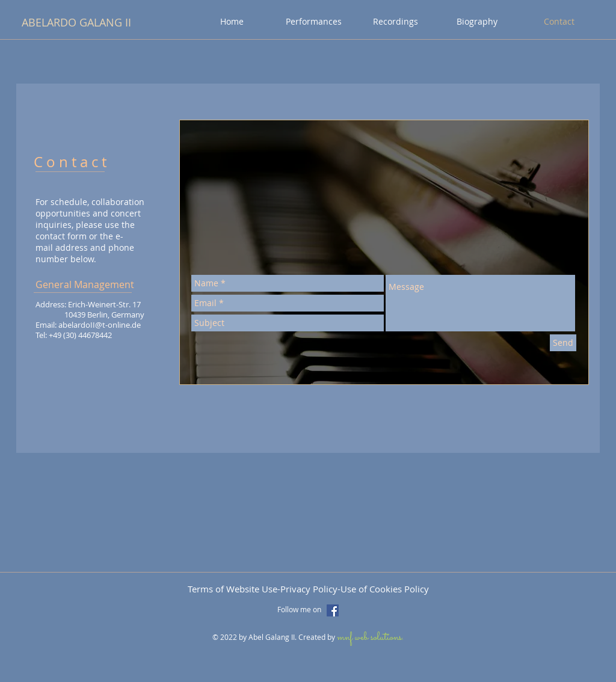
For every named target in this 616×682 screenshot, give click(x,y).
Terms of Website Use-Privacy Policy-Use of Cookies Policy (308, 589)
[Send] (563, 343)
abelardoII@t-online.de (100, 325)
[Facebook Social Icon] (333, 610)
